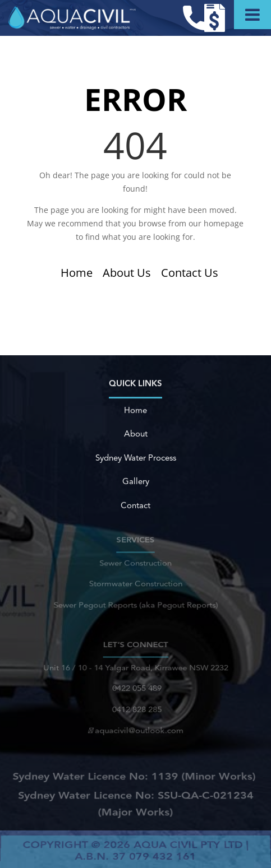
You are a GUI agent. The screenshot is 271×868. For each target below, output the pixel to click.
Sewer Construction (135, 565)
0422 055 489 (135, 689)
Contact (135, 506)
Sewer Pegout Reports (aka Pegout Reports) (135, 603)
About (136, 435)
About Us (127, 273)
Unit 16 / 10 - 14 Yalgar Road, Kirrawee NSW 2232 (135, 671)
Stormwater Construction (135, 584)
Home (77, 273)
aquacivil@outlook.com (136, 728)
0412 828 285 (135, 708)
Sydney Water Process (135, 459)
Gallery (135, 482)
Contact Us (190, 273)
